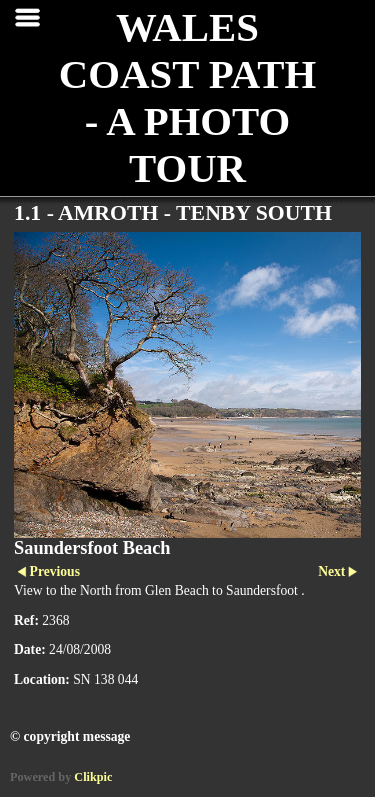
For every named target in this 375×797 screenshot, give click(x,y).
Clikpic (93, 777)
